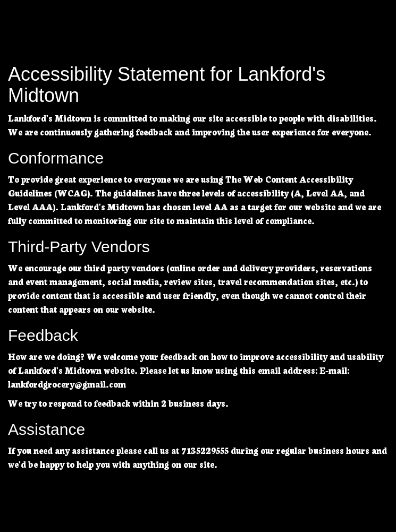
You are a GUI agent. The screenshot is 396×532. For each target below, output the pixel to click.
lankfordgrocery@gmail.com (67, 384)
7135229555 (205, 450)
